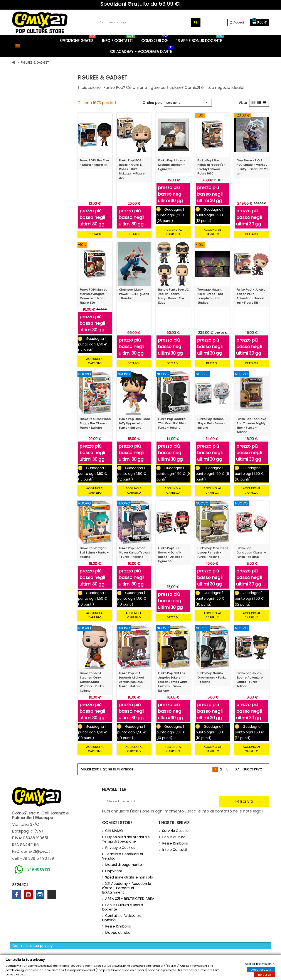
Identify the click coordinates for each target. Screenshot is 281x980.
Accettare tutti (261, 970)
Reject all (265, 975)
